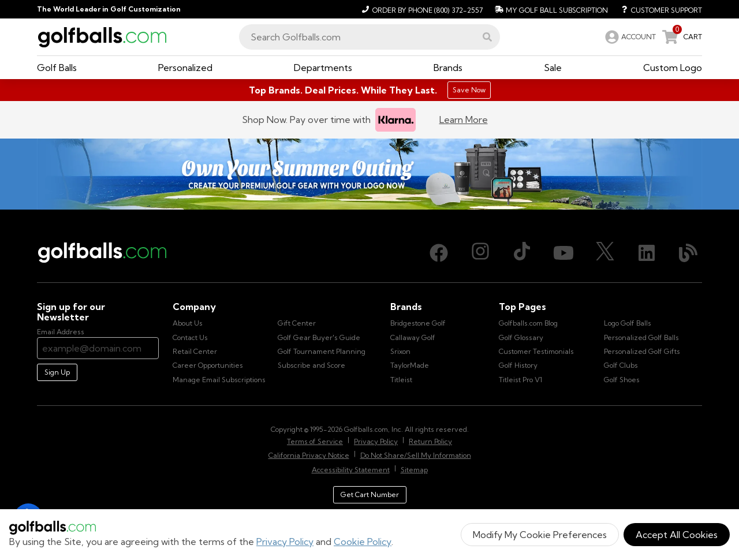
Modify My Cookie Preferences (540, 535)
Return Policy (430, 441)
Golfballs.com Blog (528, 323)
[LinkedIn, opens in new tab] (647, 253)
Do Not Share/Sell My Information (416, 455)
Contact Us (190, 337)
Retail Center (195, 351)
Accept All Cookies (677, 535)
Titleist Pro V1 (520, 380)
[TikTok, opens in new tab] (522, 253)
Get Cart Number (370, 494)
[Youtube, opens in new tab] (563, 253)
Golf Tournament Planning (322, 351)
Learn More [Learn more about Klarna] (464, 120)
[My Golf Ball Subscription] (550, 9)
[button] (487, 37)
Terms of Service (315, 441)
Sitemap (414, 470)
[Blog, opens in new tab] (688, 253)
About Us (188, 323)
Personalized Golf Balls (641, 337)
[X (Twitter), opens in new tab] (605, 253)
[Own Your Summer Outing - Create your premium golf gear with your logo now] (369, 174)
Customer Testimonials (536, 351)
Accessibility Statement (351, 470)
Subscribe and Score (311, 365)
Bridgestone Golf (418, 323)
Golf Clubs (621, 365)
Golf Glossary (521, 337)
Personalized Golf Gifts (642, 351)
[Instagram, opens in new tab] (480, 253)
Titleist (401, 380)
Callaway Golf (413, 337)
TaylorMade (410, 365)
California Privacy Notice (309, 455)
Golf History (518, 365)
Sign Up (57, 372)
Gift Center (297, 323)
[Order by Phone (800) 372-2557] (421, 9)
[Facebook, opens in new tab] (439, 253)
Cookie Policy (363, 542)
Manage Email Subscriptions (219, 380)
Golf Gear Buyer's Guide (319, 337)
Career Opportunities (208, 365)
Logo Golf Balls (628, 323)
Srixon (400, 351)
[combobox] (369, 37)
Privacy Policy (285, 542)
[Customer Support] (657, 9)
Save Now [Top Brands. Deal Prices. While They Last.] (469, 90)
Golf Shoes (622, 380)
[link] (629, 37)
